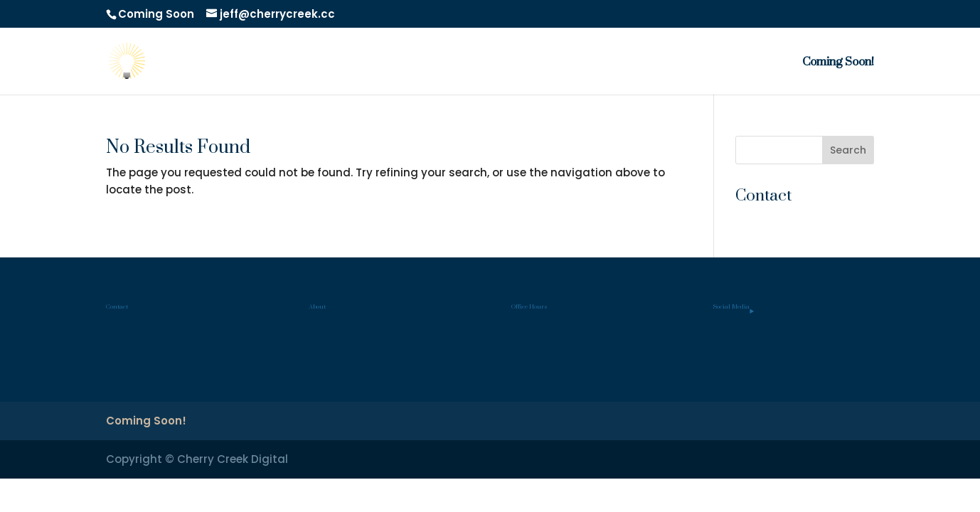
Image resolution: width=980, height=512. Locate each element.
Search (848, 150)
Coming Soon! (838, 66)
